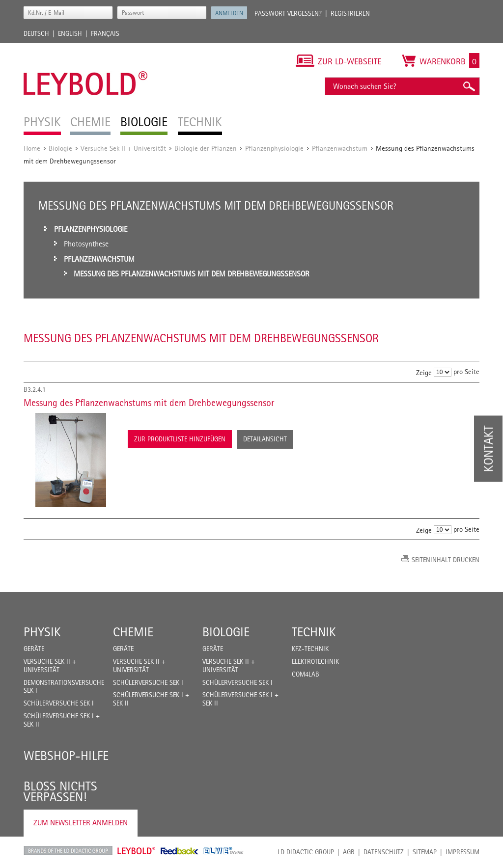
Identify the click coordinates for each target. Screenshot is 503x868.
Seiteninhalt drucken (446, 560)
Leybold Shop (137, 851)
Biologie (60, 148)
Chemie (133, 632)
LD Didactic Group (306, 852)
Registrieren (350, 13)
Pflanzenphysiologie (274, 148)
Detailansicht (265, 439)
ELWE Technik (224, 851)
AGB (349, 852)
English (70, 33)
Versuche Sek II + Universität (123, 148)
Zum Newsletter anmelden (81, 823)
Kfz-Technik (310, 649)
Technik (314, 632)
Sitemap (425, 852)
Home (32, 148)
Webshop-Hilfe (66, 756)
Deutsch (36, 33)
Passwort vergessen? (288, 13)
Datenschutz (384, 852)
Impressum (462, 852)
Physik (42, 632)
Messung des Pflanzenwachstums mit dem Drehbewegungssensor (149, 403)
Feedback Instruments (180, 851)
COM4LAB (306, 674)
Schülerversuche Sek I (59, 703)
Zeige (424, 372)
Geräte (34, 649)
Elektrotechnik (315, 661)
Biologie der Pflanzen (206, 148)
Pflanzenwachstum (340, 148)
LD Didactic (68, 851)
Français (105, 33)
